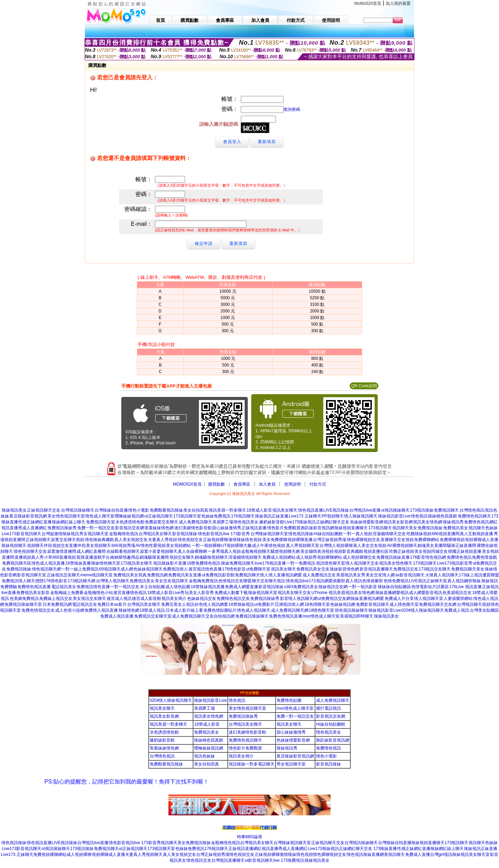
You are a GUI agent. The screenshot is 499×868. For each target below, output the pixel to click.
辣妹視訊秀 (453, 522)
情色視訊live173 (301, 581)
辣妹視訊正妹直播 (272, 516)
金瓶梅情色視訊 (124, 534)
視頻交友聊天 (182, 557)
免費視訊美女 (456, 528)
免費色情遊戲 (484, 557)
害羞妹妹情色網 (159, 528)
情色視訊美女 (246, 522)
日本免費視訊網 (57, 604)
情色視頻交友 (190, 540)
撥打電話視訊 (329, 708)
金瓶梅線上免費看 (67, 593)
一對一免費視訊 (301, 563)
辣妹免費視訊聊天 (238, 563)
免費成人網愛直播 (242, 587)
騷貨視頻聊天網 (285, 551)
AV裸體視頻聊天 (402, 546)
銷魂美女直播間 (432, 546)
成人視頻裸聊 (79, 854)
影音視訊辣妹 (185, 534)
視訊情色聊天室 (331, 563)
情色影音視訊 (210, 534)
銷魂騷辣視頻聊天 (211, 557)
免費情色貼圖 (289, 700)
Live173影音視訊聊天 (21, 534)
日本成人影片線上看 (184, 610)
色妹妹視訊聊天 (148, 569)
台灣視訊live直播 (365, 510)
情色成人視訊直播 (48, 563)
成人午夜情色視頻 (269, 546)
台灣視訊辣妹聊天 (78, 510)
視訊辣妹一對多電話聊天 (252, 764)
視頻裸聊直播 (300, 540)
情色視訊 (419, 516)
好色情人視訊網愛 (211, 604)
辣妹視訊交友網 (333, 587)
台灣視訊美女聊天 (155, 534)
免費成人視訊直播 (117, 616)
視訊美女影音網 (398, 522)
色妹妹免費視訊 (216, 516)
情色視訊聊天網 (46, 569)
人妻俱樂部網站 (458, 599)
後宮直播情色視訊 (130, 593)
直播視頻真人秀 (29, 557)
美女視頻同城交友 (431, 551)
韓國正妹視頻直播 (465, 551)
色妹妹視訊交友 (202, 599)
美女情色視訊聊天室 (66, 516)
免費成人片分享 (399, 599)
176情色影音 (234, 569)
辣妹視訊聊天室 (263, 593)
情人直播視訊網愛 (285, 575)
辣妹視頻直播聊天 (351, 528)
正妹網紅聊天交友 (333, 522)
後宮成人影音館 (147, 599)
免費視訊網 (157, 575)
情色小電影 (139, 510)
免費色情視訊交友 (38, 610)
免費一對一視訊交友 (96, 528)
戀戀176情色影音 (51, 581)
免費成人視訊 (457, 610)
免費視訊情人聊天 (18, 581)
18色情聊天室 (317, 604)
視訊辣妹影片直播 (170, 563)
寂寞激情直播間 (62, 551)
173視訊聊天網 (81, 581)
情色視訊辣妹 (301, 534)
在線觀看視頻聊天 (123, 551)
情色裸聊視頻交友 (364, 540)
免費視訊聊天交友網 (438, 604)
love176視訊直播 (270, 563)
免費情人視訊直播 (101, 610)
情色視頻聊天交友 (30, 551)
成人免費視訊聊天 (195, 522)
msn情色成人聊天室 (321, 616)
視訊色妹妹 (204, 756)
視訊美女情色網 (428, 522)
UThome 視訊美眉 (328, 593)
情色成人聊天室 (100, 516)
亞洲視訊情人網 (289, 604)
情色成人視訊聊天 (254, 610)
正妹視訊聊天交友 (44, 510)
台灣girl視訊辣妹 (445, 854)
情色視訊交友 (199, 860)
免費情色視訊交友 (233, 599)
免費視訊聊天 (446, 510)
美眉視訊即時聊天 (357, 616)
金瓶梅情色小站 (98, 593)
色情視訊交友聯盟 (235, 581)
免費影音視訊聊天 (373, 604)
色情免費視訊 (396, 581)
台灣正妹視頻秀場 (330, 540)
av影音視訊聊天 (410, 575)
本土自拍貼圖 (152, 587)
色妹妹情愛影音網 (367, 522)
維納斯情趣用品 (125, 557)
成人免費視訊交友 (319, 575)
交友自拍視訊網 (220, 616)
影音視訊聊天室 (32, 575)
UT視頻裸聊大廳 (236, 546)
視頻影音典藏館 (349, 551)
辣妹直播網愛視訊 (392, 593)
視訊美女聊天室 (475, 854)
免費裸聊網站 (427, 540)
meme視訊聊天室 (97, 575)
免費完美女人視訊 (178, 604)
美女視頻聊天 (98, 546)
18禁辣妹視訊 (241, 604)
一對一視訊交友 (125, 587)
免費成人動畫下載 (231, 593)
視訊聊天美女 (405, 528)
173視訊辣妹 (422, 510)
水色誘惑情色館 (130, 522)
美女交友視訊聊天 (172, 581)
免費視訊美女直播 (185, 575)
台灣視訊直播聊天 (228, 860)
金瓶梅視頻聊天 (256, 551)
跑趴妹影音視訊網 (317, 528)
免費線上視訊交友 (56, 599)
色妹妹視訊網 (343, 604)
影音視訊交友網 (130, 528)
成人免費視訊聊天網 (290, 610)
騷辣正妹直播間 (462, 546)
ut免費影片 (264, 604)
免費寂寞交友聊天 (161, 522)
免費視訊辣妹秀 (62, 528)
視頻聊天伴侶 (40, 546)
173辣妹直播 (385, 849)
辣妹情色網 (129, 610)
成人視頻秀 (306, 557)
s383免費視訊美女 (301, 587)
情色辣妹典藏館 (99, 540)
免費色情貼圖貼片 (220, 610)
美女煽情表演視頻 (317, 551)
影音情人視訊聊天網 (299, 599)
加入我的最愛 (398, 3)
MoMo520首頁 (368, 3)
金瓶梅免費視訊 (203, 581)
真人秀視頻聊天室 (303, 546)
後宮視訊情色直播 (205, 569)
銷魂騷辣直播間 (154, 557)
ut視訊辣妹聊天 (395, 510)
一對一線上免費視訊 (80, 569)
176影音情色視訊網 (428, 557)
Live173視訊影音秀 (455, 563)
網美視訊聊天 (392, 854)
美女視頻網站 (178, 546)
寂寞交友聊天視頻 (68, 540)
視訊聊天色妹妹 (483, 528)
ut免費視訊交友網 (334, 599)
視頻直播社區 (376, 551)
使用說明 (292, 484)
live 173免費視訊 (289, 860)
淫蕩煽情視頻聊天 (245, 557)
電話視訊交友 (85, 604)
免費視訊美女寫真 (130, 575)
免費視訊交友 (406, 569)
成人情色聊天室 (404, 604)
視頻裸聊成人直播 (482, 540)
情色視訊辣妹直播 (363, 854)
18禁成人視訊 (152, 610)
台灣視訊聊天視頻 (474, 604)
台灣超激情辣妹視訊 (60, 534)
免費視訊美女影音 (33, 593)
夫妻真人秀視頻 (163, 540)
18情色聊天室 (321, 610)
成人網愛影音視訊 (426, 593)
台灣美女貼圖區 (484, 610)
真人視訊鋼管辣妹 (464, 581)
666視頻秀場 (123, 546)
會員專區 (242, 484)
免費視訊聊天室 (100, 522)
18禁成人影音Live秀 (166, 593)
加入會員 (267, 484)
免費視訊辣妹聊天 (252, 616)
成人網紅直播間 (91, 551)
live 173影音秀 (237, 534)
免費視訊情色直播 (93, 587)
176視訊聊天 (243, 516)
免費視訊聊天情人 (252, 575)
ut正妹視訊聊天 (159, 516)
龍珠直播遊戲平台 (93, 557)
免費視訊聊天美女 (468, 569)
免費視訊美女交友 (313, 569)
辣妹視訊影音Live (394, 516)
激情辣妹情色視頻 (245, 540)
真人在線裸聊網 (192, 551)
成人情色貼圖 (178, 587)
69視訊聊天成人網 (116, 569)
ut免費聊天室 (258, 569)
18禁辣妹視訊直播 (207, 587)
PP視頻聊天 (333, 516)
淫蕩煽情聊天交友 (389, 534)
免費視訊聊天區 (17, 563)
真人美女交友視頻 (370, 546)
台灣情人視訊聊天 (113, 581)
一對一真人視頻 (358, 534)
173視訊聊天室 (187, 516)
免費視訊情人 (175, 569)
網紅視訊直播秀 (268, 849)
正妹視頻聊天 (38, 540)
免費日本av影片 (112, 604)
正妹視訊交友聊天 (63, 575)
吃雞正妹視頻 (402, 551)
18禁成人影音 (259, 510)
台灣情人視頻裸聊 (336, 546)
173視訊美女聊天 (137, 563)
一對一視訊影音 (362, 587)
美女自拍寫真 (196, 510)
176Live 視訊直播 (465, 587)
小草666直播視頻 (60, 557)
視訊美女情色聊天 (396, 563)
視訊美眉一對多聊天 (227, 510)
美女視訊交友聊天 (89, 599)
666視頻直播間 (446, 534)
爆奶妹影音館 (272, 522)
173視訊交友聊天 (435, 569)
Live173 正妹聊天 (305, 516)
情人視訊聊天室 (429, 599)
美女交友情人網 (380, 575)
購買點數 (216, 484)
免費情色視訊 (476, 522)
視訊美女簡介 (174, 599)
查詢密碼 (292, 109)
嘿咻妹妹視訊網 (129, 516)
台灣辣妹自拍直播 (111, 510)
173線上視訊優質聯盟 (479, 575)
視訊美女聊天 (285, 510)
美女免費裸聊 (275, 540)
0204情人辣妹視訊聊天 (423, 610)
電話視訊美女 (64, 587)
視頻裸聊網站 (330, 557)
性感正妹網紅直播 (35, 522)
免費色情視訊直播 (286, 616)
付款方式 (318, 484)
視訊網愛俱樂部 (331, 581)
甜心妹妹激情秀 (227, 528)
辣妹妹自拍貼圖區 (394, 587)
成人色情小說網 (70, 610)
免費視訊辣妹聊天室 (23, 604)
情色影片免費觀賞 (284, 528)
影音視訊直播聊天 (376, 569)
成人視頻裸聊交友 (359, 557)
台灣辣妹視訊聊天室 (269, 534)
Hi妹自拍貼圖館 (328, 534)
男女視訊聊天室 (94, 534)
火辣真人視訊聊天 (442, 575)
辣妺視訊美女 (14, 510)
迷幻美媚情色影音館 (193, 528)
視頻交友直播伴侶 (69, 546)
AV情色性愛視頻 (151, 546)
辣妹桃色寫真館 (443, 516)
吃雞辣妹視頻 (419, 534)
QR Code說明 (364, 386)
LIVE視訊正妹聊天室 (428, 581)
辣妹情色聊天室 (106, 563)
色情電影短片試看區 (430, 587)
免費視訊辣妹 (430, 528)
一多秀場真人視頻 (224, 551)
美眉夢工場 (223, 522)
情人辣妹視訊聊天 (361, 516)
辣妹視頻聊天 (14, 546)
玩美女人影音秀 (199, 593)
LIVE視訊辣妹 (336, 510)
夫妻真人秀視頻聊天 (144, 854)
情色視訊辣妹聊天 (351, 610)
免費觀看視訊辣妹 (166, 510)
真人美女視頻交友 (131, 540)
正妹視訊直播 (254, 528)
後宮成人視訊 (119, 599)
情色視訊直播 (310, 510)
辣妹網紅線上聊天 (69, 522)
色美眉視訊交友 (457, 593)
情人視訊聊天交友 (362, 563)
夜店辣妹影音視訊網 (28, 516)
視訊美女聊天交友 (294, 593)
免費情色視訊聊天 (474, 516)
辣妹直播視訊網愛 (367, 599)
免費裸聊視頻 (452, 540)
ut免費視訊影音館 (218, 575)
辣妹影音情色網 (344, 569)
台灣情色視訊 (472, 510)
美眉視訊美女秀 (351, 575)
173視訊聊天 (380, 528)
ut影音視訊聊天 (259, 860)
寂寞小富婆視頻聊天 (159, 551)
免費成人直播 (418, 854)
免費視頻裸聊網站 (50, 854)
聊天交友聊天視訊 (269, 581)
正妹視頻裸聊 (216, 540)
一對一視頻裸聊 (206, 546)
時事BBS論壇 (249, 837)
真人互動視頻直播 (476, 534)
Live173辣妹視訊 (300, 522)
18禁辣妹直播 (78, 563)
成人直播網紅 (35, 528)
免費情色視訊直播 (34, 587)
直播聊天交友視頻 (397, 540)
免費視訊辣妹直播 (393, 557)
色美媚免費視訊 (24, 599)
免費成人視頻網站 (279, 557)
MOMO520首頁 (187, 484)
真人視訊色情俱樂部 (364, 581)
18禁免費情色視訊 (204, 563)
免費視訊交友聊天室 (153, 616)
